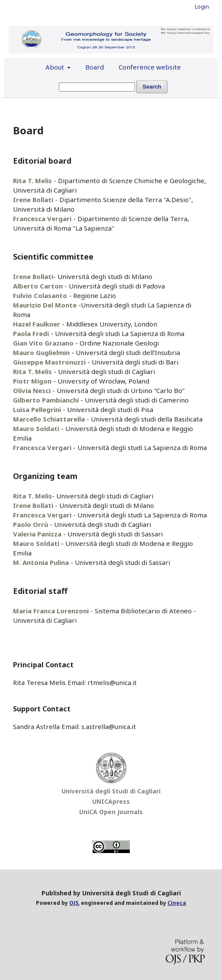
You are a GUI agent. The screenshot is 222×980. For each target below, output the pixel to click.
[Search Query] (97, 87)
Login (202, 6)
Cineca (177, 903)
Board (95, 67)
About (56, 67)
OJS (74, 903)
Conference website (150, 67)
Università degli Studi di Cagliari (111, 791)
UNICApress (111, 801)
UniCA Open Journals (111, 812)
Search (152, 87)
